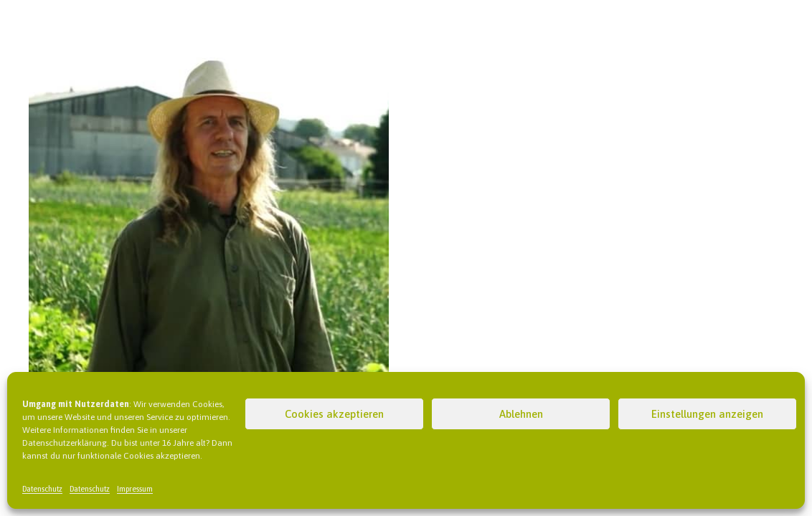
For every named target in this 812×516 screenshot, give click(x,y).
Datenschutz (42, 489)
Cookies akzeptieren (334, 414)
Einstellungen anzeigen (707, 414)
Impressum (135, 489)
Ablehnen (521, 414)
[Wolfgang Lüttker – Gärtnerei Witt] (209, 54)
